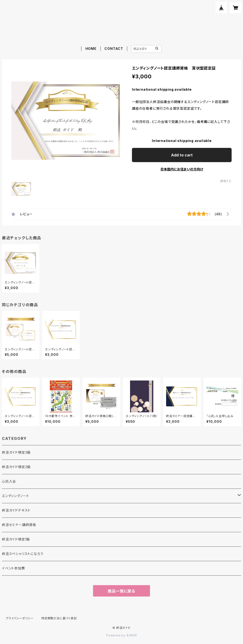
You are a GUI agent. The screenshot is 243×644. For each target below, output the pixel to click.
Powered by (121, 635)
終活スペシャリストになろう (23, 554)
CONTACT (114, 49)
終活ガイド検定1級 (16, 539)
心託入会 (9, 481)
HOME (91, 49)
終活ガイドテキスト (16, 510)
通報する (226, 181)
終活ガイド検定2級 (16, 467)
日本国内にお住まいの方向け (182, 169)
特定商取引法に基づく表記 (59, 618)
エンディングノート (16, 496)
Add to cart (182, 155)
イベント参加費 (13, 568)
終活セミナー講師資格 (19, 525)
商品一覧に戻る (121, 591)
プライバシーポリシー (20, 618)
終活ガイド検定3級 (16, 452)
